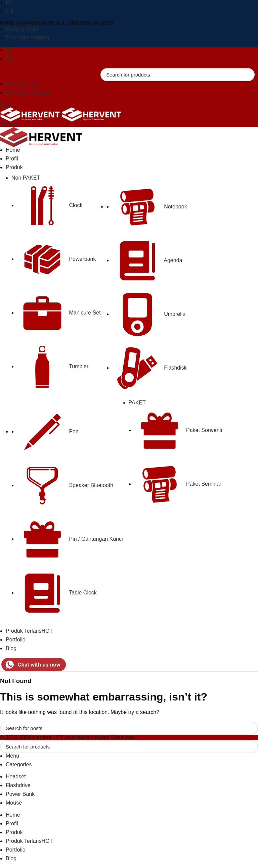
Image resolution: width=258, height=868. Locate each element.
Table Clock (57, 593)
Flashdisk (149, 368)
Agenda (147, 260)
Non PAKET (26, 178)
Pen (48, 431)
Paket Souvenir (179, 430)
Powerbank (57, 259)
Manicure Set (59, 313)
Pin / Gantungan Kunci (70, 539)
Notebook (150, 207)
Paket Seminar (178, 484)
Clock (50, 205)
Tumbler (53, 366)
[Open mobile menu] (7, 105)
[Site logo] (31, 114)
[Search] (178, 75)
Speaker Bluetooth (65, 485)
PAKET (137, 403)
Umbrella (149, 314)
